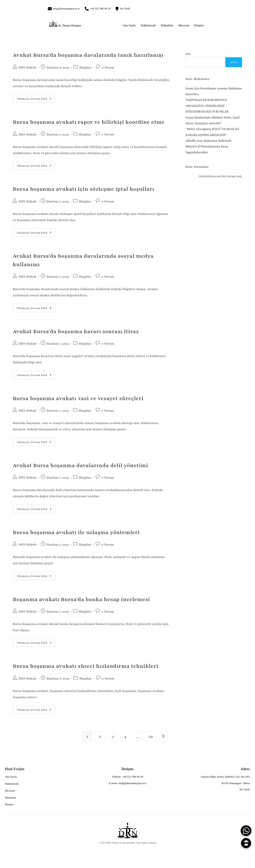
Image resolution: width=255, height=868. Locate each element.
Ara (188, 56)
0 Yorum (108, 69)
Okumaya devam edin (32, 99)
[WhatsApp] (246, 831)
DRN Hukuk (27, 69)
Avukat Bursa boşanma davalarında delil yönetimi (80, 467)
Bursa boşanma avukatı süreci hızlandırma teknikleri (86, 668)
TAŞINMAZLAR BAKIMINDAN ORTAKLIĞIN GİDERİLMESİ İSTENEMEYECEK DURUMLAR (207, 108)
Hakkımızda (148, 27)
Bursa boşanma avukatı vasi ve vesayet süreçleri (78, 400)
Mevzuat (184, 27)
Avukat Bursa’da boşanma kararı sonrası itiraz (76, 333)
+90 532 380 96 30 (115, 9)
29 (151, 739)
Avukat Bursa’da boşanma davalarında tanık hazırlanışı (88, 57)
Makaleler (167, 27)
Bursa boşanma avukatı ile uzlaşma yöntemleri (76, 534)
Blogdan (85, 69)
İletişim (199, 27)
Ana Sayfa (129, 27)
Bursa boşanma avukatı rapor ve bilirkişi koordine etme (89, 124)
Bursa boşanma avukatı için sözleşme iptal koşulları (84, 191)
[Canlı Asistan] (246, 843)
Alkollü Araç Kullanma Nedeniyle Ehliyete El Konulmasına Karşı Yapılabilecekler (209, 148)
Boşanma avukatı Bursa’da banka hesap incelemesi (81, 601)
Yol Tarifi (147, 9)
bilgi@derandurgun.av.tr (72, 9)
